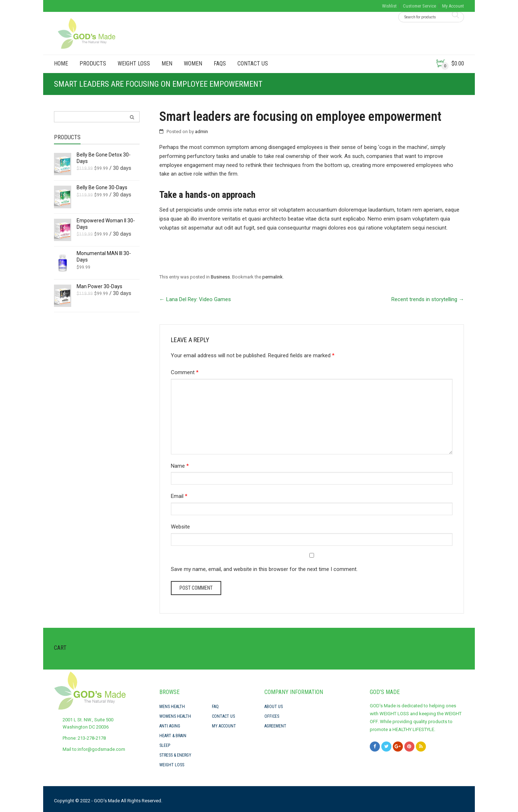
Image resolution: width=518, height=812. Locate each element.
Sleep (165, 745)
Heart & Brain (173, 736)
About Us (274, 707)
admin (201, 131)
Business (220, 277)
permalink (272, 277)
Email (179, 496)
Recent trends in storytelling (428, 299)
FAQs (220, 63)
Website (180, 527)
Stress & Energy (175, 755)
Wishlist (389, 6)
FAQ (215, 707)
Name (180, 466)
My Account (453, 6)
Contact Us (253, 63)
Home (61, 63)
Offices (272, 716)
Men (167, 63)
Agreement (275, 726)
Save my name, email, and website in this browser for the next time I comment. (264, 569)
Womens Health (175, 716)
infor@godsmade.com (101, 749)
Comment (185, 372)
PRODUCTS (93, 63)
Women (193, 63)
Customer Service (419, 6)
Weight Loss (134, 63)
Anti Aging (170, 726)
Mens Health (172, 707)
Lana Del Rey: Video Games (195, 299)
